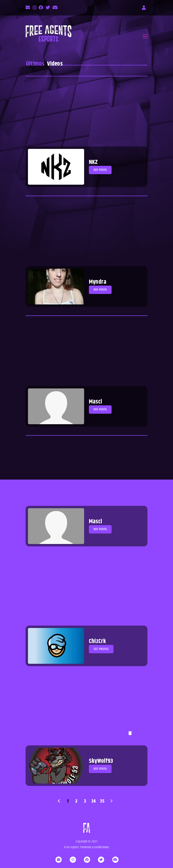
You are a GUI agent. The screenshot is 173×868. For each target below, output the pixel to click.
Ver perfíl (100, 170)
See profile (101, 649)
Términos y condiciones (95, 847)
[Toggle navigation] (145, 36)
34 (94, 801)
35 (102, 801)
